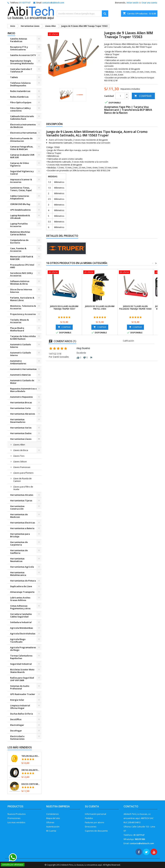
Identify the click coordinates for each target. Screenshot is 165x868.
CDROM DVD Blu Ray (20, 204)
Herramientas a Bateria (22, 528)
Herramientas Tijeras (21, 501)
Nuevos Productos (17, 814)
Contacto (131, 806)
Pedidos (89, 818)
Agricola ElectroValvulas (23, 634)
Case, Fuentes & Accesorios (18, 250)
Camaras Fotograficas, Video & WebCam (22, 148)
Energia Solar (17, 700)
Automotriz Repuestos (21, 397)
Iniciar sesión (133, 3)
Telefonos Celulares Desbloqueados (20, 84)
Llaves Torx (19, 456)
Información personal (95, 814)
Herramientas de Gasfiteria (19, 552)
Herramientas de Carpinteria (19, 543)
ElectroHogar (17, 725)
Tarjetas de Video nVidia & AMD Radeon (23, 337)
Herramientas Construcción (17, 507)
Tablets (14, 77)
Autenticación (53, 827)
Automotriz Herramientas (23, 369)
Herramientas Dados (21, 433)
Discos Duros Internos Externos (21, 291)
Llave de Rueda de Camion (22, 480)
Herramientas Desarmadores (18, 421)
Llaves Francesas (22, 467)
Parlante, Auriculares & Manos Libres (22, 299)
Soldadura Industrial (21, 622)
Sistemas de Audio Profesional (20, 687)
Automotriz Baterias (20, 375)
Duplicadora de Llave (21, 586)
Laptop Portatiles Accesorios (19, 225)
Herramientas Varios (21, 428)
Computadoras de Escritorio (19, 241)
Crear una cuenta (149, 3)
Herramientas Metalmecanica (18, 574)
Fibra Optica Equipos (21, 102)
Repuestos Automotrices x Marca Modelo (23, 390)
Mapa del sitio (53, 818)
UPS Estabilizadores (20, 210)
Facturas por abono (95, 822)
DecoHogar (16, 731)
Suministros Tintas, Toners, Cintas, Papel (21, 189)
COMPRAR (143, 96)
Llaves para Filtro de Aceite (23, 488)
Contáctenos (52, 814)
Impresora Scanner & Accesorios (21, 181)
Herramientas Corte (20, 408)
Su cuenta (92, 806)
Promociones (14, 818)
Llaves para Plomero (23, 473)
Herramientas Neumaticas (17, 560)
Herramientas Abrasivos (23, 414)
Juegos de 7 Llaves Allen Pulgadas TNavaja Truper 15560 (135, 308)
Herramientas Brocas (21, 402)
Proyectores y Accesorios (23, 314)
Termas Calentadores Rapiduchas (21, 657)
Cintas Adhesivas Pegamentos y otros (20, 607)
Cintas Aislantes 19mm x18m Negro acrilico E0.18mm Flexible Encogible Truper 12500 (31, 770)
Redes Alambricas (19, 97)
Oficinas (50, 822)
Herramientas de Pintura (23, 581)
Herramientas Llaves (21, 439)
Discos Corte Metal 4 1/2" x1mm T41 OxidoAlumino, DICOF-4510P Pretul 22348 (31, 784)
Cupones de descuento (96, 831)
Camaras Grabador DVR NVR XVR (22, 156)
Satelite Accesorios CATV (23, 55)
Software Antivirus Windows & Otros (20, 283)
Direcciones (91, 827)
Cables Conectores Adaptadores (20, 197)
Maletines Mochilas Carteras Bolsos (20, 233)
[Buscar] (82, 14)
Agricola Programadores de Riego (23, 649)
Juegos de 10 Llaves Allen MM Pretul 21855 (100, 308)
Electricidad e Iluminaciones (17, 738)
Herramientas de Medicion (19, 516)
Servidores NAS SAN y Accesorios (21, 274)
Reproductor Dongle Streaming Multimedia (22, 62)
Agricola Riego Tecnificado (18, 640)
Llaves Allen (19, 445)
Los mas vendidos (16, 822)
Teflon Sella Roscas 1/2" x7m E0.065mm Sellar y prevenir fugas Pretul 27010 (31, 756)
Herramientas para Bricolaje (20, 535)
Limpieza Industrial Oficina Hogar (20, 707)
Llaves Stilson (20, 461)
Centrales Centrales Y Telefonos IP (21, 70)
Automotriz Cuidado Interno (21, 354)
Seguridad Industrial (21, 664)
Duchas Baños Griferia (22, 714)
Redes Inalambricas (20, 91)
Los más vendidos (20, 747)
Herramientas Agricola (22, 567)
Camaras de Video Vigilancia (19, 164)
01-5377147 (25, 3)
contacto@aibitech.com (53, 3)
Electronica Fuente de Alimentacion (21, 140)
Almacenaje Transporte (22, 592)
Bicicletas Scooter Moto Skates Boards (22, 671)
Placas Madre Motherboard (17, 329)
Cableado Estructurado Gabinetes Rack (22, 118)
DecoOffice (16, 719)
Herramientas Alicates (22, 495)
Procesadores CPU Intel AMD (22, 266)
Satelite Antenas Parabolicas (19, 40)
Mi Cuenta (51, 831)
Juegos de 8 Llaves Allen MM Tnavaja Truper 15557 (64, 308)
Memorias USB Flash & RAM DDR (22, 258)
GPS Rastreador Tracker (23, 694)
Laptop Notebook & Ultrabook (20, 217)
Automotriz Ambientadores (18, 362)
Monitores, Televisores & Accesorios (23, 307)
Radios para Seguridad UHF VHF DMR (22, 679)
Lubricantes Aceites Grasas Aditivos (20, 599)
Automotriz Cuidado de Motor (22, 382)
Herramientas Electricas (23, 523)
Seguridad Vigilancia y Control (22, 173)
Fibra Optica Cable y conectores (20, 109)
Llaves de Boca (21, 450)
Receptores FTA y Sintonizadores (19, 48)
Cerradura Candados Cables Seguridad (21, 615)
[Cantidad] (120, 96)
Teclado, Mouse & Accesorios (19, 321)
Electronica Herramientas (23, 133)
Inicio (11, 33)
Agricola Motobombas (22, 628)
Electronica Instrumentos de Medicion (23, 126)
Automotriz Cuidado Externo (21, 346)
